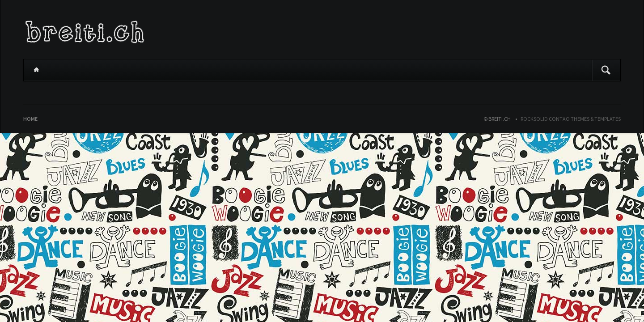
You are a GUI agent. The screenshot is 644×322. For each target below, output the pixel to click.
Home (36, 70)
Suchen (606, 70)
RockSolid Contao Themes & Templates (571, 119)
